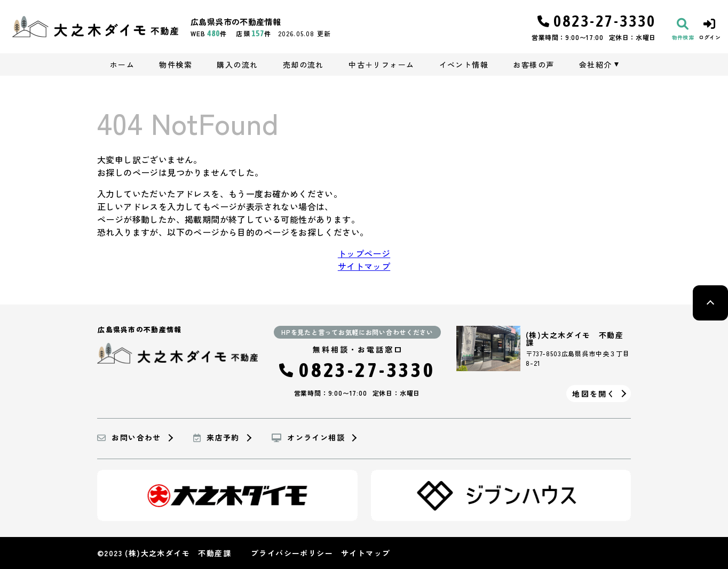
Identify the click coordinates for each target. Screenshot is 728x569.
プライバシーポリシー (292, 553)
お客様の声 (533, 65)
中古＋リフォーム (381, 65)
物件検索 (176, 65)
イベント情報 (464, 65)
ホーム (122, 65)
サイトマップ (364, 266)
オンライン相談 (308, 438)
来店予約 (216, 438)
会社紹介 (596, 65)
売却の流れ (303, 65)
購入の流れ (237, 65)
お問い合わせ (129, 438)
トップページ (364, 253)
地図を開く (594, 394)
